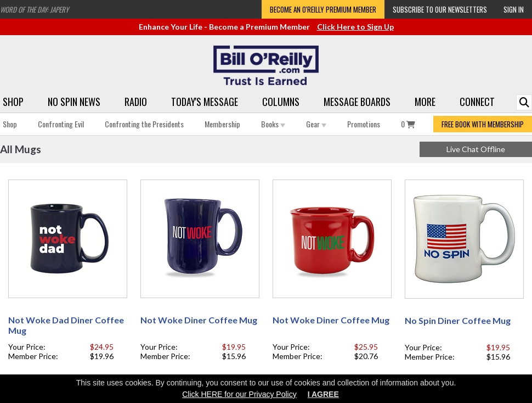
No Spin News (74, 102)
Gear (316, 124)
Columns (281, 102)
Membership (222, 124)
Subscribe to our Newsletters (440, 9)
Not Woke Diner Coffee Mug (199, 320)
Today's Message (205, 102)
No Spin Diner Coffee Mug (458, 320)
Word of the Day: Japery (34, 9)
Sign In (514, 9)
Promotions (364, 124)
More (425, 102)
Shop (13, 102)
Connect (477, 102)
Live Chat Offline (476, 149)
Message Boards (357, 102)
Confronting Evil (61, 124)
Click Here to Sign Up (355, 27)
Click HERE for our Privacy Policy (239, 394)
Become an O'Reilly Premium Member (323, 9)
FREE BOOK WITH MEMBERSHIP (483, 124)
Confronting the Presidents (144, 124)
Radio (136, 102)
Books (273, 124)
